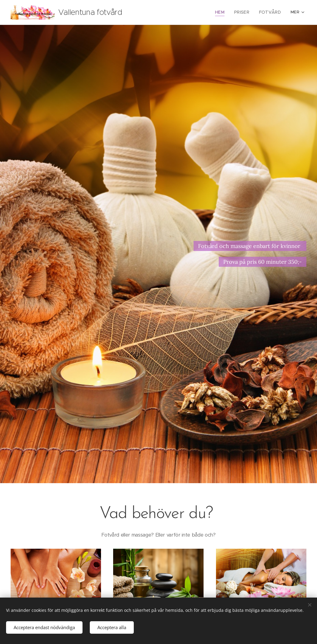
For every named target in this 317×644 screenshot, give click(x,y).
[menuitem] (161, 12)
